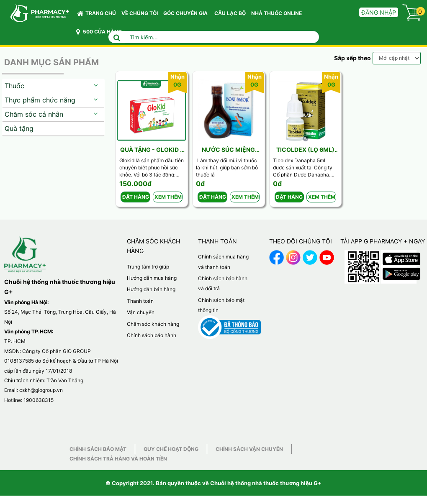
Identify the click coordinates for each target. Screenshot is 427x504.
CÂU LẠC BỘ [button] (230, 13)
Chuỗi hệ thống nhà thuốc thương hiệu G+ (266, 483)
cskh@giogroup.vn (41, 390)
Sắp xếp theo (352, 58)
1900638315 (39, 400)
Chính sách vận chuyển (249, 449)
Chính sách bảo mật (98, 449)
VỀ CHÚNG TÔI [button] (140, 13)
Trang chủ (97, 13)
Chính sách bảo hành (152, 335)
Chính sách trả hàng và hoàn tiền (118, 459)
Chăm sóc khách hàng (153, 324)
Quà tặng (19, 128)
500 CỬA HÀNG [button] (99, 32)
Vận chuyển (141, 312)
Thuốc (14, 86)
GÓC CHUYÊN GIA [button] (187, 15)
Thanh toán (140, 301)
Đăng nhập (379, 12)
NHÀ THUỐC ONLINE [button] (277, 13)
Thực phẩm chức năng (40, 100)
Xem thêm (168, 197)
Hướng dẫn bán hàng (151, 289)
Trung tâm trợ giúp (148, 267)
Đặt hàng (136, 197)
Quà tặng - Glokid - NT (152, 150)
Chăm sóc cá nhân (34, 114)
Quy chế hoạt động (171, 449)
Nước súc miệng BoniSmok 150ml (228, 150)
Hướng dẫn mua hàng (152, 278)
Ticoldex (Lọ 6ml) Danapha (305, 150)
